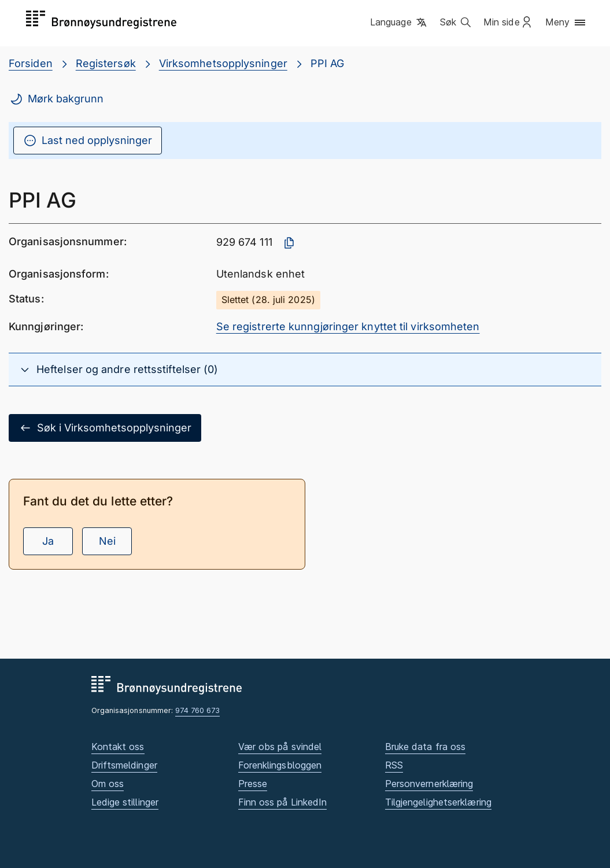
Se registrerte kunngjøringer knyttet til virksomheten (348, 326)
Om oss (108, 784)
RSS (394, 765)
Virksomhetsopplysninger (223, 63)
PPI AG (328, 63)
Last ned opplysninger (88, 141)
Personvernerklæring (429, 784)
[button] (399, 23)
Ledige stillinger (125, 802)
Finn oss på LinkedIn (283, 802)
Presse (253, 784)
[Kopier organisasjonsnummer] (289, 243)
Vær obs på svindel (280, 747)
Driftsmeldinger (124, 765)
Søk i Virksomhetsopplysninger (105, 428)
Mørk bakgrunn (56, 99)
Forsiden (31, 63)
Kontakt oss (118, 747)
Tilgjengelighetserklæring (438, 802)
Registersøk (106, 63)
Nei (107, 541)
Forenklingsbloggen (280, 765)
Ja (48, 541)
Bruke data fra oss (426, 747)
